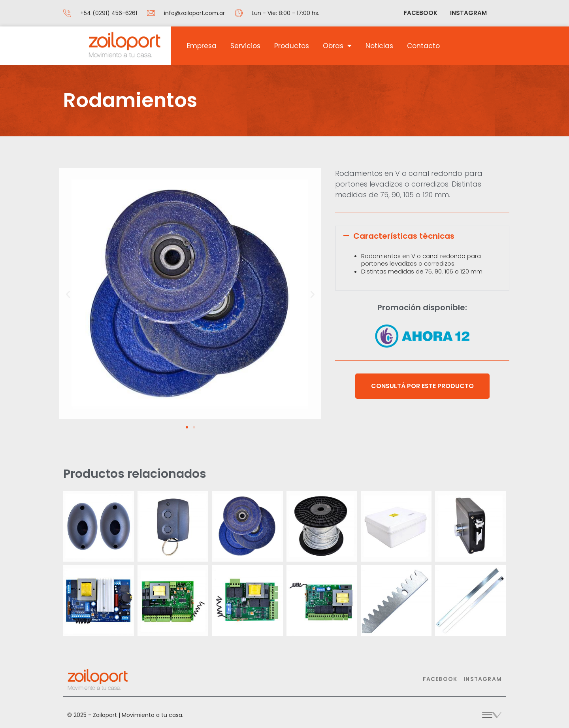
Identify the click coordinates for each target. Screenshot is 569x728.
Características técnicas (404, 236)
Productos (292, 46)
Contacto (423, 46)
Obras (337, 46)
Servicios (245, 46)
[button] (68, 294)
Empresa (202, 46)
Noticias (379, 46)
